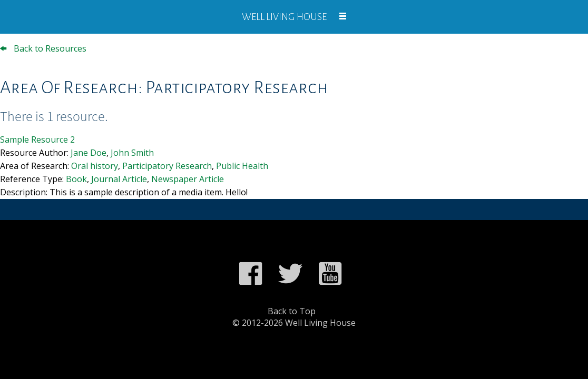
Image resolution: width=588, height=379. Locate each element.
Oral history (95, 166)
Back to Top (292, 311)
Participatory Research (167, 166)
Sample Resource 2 (37, 139)
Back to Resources (43, 48)
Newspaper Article (188, 179)
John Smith (132, 153)
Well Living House (284, 17)
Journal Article (119, 179)
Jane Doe (89, 153)
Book (76, 179)
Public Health (242, 166)
